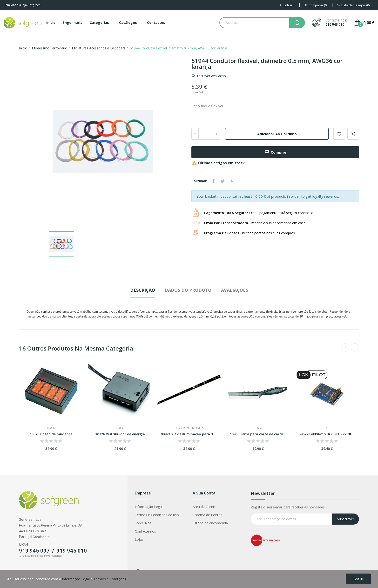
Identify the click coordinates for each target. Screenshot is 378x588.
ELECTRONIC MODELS (189, 428)
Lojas (139, 539)
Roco (51, 428)
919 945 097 (34, 551)
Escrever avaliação (211, 76)
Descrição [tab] (143, 290)
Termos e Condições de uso (157, 515)
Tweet (223, 181)
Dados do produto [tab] (188, 290)
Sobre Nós (143, 523)
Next (355, 347)
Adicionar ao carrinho (277, 134)
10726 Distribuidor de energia (120, 434)
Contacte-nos (145, 531)
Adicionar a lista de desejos (339, 134)
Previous (345, 347)
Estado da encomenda (210, 523)
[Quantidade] (206, 134)
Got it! (358, 579)
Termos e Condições (110, 579)
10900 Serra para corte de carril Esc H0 (258, 434)
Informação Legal (149, 507)
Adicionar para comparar (353, 134)
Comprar (275, 152)
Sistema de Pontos (207, 515)
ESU (327, 428)
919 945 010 (335, 25)
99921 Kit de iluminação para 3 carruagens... (189, 434)
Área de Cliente (204, 507)
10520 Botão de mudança (51, 434)
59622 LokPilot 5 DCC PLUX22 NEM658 (327, 434)
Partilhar (214, 181)
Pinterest (232, 181)
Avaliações (235, 290)
